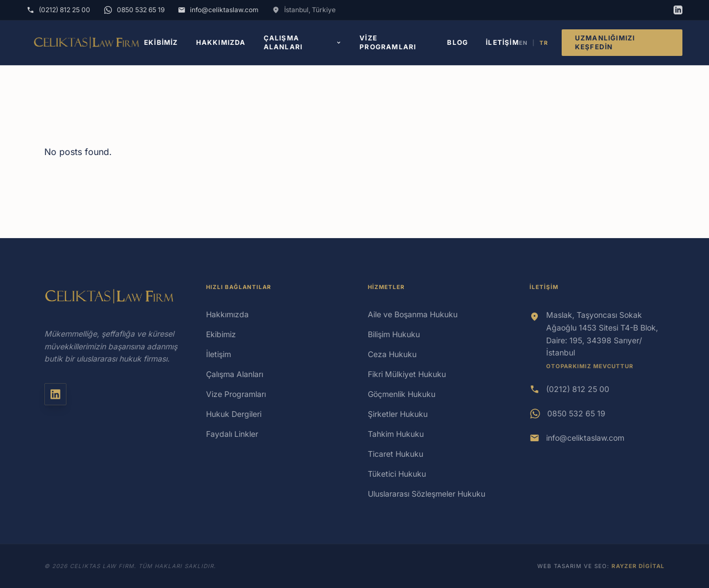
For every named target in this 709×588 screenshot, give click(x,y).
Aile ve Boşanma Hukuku (413, 314)
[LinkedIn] (678, 10)
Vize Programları (388, 42)
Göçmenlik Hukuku (403, 394)
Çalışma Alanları (303, 42)
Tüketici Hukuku (397, 474)
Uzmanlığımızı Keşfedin (605, 42)
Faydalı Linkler (232, 434)
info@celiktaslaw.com (585, 438)
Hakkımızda (221, 42)
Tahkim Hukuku (396, 434)
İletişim (502, 42)
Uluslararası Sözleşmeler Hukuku (427, 494)
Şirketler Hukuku (398, 414)
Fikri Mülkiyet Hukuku (407, 374)
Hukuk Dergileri (234, 414)
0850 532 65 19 (576, 413)
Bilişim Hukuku (394, 334)
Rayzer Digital (638, 566)
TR (544, 43)
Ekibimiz (161, 42)
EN (523, 43)
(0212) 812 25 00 (578, 389)
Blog (458, 42)
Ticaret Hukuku (395, 454)
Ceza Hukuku (392, 354)
